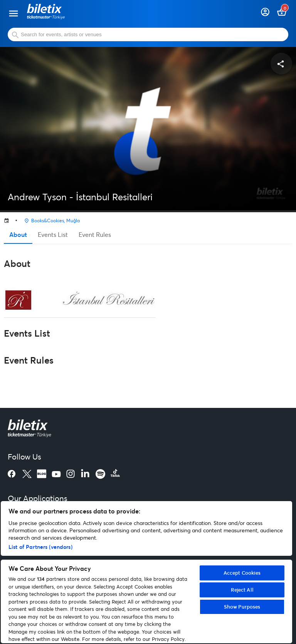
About (18, 234)
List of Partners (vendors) (40, 547)
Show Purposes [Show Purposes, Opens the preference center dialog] (242, 607)
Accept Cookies (242, 573)
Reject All (242, 590)
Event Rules (95, 234)
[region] (146, 572)
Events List (53, 234)
